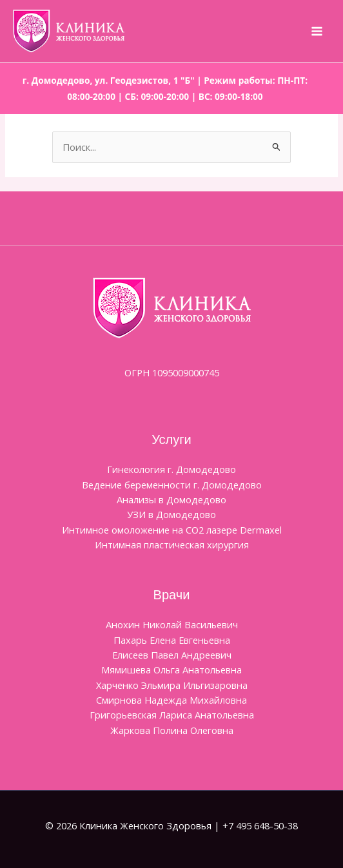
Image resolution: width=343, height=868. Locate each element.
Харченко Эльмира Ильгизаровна (172, 685)
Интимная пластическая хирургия (172, 545)
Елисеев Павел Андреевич (172, 655)
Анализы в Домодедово (171, 499)
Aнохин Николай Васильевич (172, 624)
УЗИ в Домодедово (171, 514)
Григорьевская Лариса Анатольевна (172, 715)
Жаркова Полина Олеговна (172, 730)
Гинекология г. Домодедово (171, 469)
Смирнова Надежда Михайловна (171, 700)
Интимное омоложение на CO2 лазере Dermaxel (172, 530)
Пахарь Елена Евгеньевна (172, 640)
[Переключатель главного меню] (317, 31)
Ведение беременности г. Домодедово (172, 485)
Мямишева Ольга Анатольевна (171, 670)
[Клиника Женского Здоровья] (69, 31)
